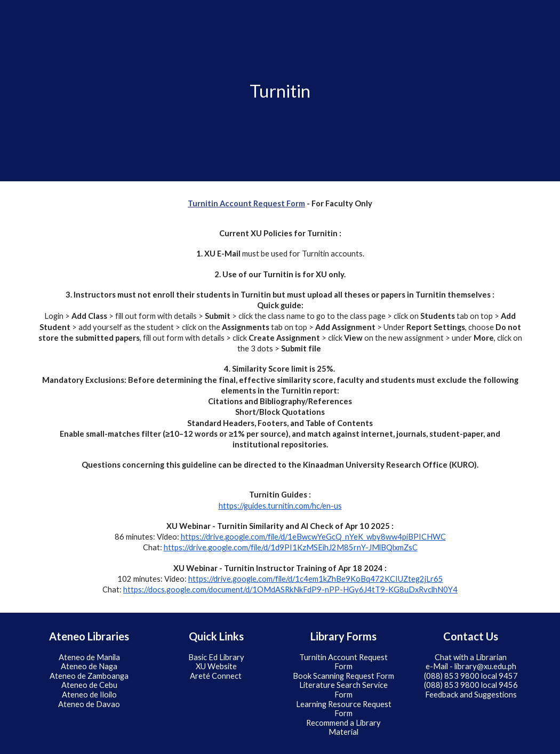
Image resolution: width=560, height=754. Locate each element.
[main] (280, 91)
